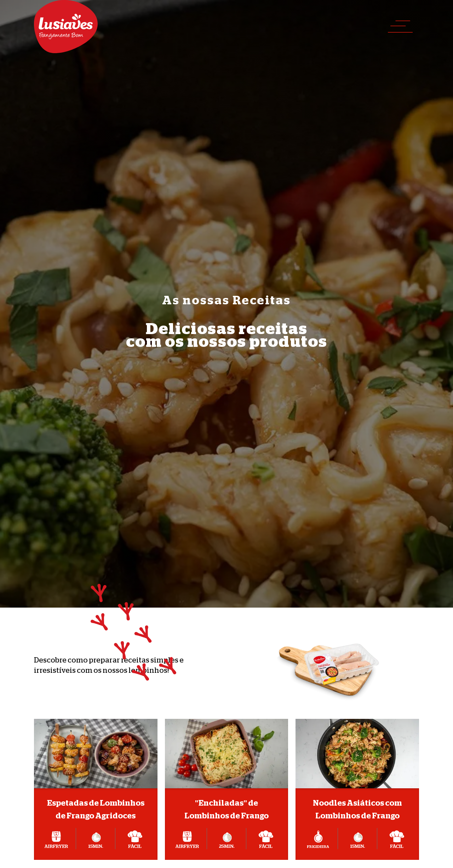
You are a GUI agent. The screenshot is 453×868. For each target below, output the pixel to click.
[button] (400, 27)
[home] (66, 27)
